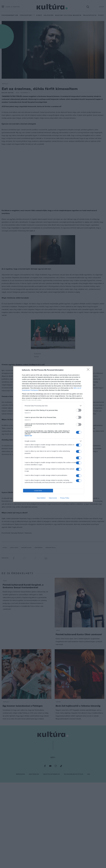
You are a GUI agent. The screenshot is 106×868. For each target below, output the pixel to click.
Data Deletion (41, 498)
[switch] (79, 410)
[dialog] (53, 434)
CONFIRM (38, 491)
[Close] (89, 370)
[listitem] (53, 406)
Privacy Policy (65, 498)
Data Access (53, 498)
